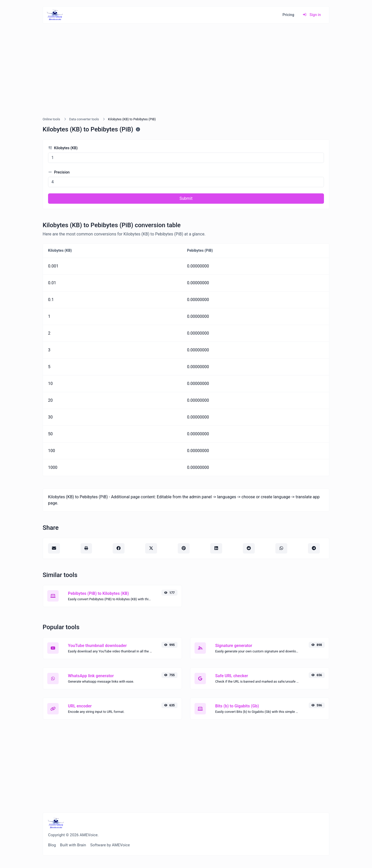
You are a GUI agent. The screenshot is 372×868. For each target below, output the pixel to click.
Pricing (288, 15)
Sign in (312, 15)
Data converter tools (84, 119)
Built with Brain (73, 845)
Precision (59, 172)
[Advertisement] (186, 76)
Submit (186, 198)
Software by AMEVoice (110, 845)
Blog (52, 845)
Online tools (51, 119)
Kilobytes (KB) (63, 148)
